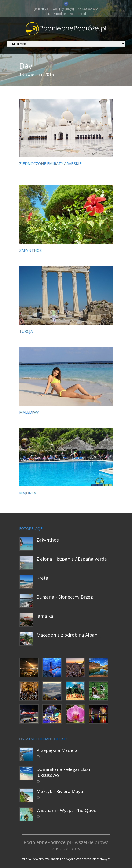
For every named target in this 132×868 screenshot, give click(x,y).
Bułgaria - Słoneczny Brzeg (65, 597)
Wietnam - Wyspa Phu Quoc (66, 810)
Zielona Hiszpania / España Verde (72, 559)
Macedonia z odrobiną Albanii (68, 635)
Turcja (26, 331)
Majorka (28, 493)
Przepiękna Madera (57, 750)
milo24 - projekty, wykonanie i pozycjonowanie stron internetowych (66, 859)
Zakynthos (30, 250)
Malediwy (29, 412)
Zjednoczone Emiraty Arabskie (50, 164)
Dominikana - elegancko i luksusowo (63, 772)
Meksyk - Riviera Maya (60, 791)
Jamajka (45, 616)
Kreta (42, 578)
